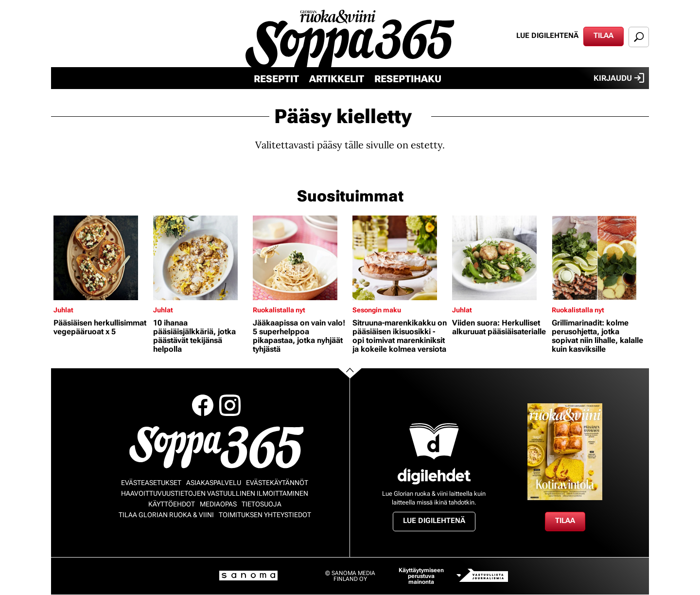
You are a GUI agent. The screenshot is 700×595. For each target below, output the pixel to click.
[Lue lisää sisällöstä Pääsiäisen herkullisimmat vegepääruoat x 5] (101, 258)
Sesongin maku (377, 310)
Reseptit (276, 79)
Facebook (203, 405)
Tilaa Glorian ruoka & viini (166, 515)
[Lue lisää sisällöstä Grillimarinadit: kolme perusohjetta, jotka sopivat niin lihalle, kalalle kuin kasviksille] (599, 258)
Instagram (230, 405)
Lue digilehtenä (547, 36)
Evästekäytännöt (277, 483)
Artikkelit (337, 79)
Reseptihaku (408, 79)
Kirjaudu (619, 78)
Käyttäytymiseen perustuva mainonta (421, 576)
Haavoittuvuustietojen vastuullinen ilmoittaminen (215, 493)
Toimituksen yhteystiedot (265, 515)
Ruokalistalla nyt (279, 310)
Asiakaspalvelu (214, 483)
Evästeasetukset (151, 483)
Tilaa (604, 36)
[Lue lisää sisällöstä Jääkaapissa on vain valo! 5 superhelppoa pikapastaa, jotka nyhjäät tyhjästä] (300, 258)
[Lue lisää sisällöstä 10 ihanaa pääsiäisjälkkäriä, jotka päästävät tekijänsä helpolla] (201, 258)
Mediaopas (218, 504)
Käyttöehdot (172, 504)
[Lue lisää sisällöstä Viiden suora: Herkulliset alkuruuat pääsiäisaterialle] (499, 258)
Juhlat (63, 310)
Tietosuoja (262, 504)
